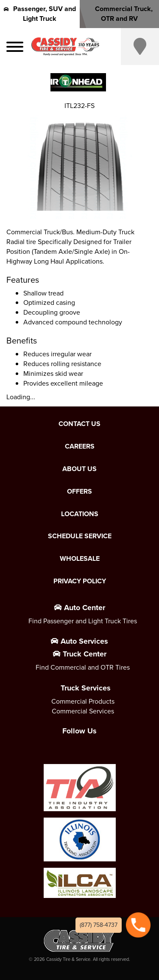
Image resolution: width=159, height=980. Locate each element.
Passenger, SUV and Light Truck (40, 14)
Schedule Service (80, 536)
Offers (79, 491)
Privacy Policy (80, 581)
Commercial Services (83, 711)
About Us (79, 469)
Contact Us (79, 424)
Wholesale (80, 559)
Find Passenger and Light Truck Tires (83, 621)
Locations (80, 514)
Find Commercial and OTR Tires (83, 667)
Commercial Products (83, 701)
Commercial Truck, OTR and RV (119, 14)
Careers (80, 446)
